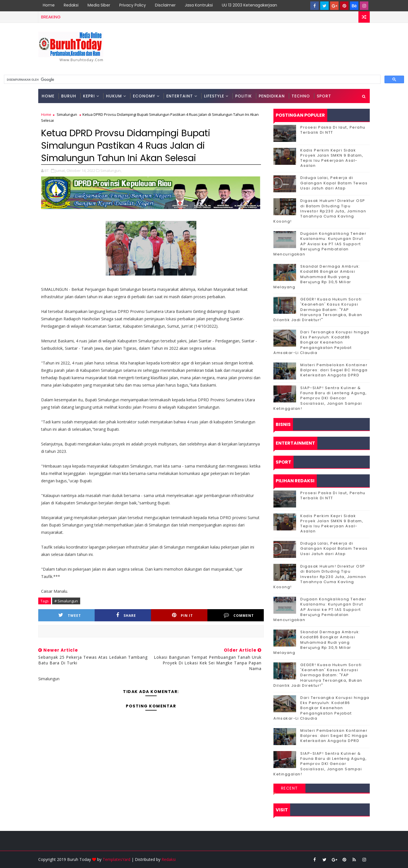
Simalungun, (111, 170)
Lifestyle (214, 96)
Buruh (69, 96)
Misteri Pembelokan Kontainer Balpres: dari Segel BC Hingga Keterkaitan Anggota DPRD (334, 370)
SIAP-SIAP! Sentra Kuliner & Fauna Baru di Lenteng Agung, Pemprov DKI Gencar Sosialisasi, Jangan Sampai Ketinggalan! (320, 398)
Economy (144, 96)
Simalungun (67, 114)
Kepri (89, 96)
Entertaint (180, 96)
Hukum (114, 96)
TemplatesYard (116, 859)
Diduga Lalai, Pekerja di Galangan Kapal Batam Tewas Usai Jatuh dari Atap (334, 183)
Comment (239, 615)
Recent (290, 788)
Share (126, 615)
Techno (301, 96)
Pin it (182, 615)
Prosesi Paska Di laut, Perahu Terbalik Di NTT (333, 130)
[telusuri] (192, 80)
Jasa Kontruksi (199, 5)
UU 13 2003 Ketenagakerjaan (249, 5)
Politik (244, 96)
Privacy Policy (133, 5)
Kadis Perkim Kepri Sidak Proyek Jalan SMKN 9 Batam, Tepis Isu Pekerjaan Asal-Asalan (332, 158)
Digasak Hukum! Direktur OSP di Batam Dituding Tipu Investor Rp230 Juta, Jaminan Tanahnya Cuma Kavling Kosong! (320, 211)
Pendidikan (272, 96)
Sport (324, 96)
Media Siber (99, 5)
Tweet (70, 615)
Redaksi (71, 5)
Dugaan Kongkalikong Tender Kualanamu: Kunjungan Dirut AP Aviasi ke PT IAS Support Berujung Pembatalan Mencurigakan (320, 244)
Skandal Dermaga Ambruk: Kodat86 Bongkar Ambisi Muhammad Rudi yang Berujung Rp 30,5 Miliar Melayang (317, 277)
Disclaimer (165, 5)
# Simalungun (66, 601)
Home (49, 5)
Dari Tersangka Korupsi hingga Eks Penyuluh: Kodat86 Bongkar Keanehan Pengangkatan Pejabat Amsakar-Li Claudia (321, 342)
